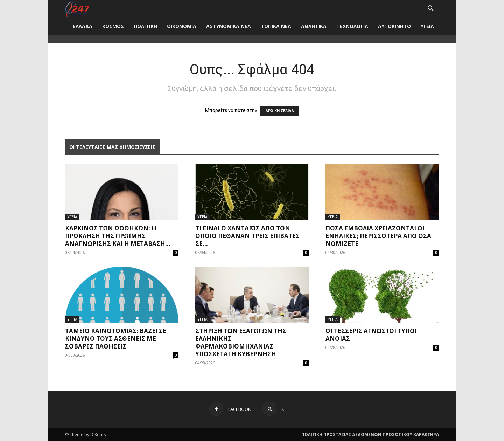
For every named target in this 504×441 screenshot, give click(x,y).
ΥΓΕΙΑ (427, 26)
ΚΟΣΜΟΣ (113, 26)
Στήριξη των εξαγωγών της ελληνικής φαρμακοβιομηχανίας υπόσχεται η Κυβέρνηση (241, 342)
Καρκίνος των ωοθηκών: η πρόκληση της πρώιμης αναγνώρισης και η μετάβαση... (118, 236)
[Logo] (77, 9)
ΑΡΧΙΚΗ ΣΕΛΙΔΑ (280, 111)
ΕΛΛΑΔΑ (83, 26)
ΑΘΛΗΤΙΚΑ (314, 26)
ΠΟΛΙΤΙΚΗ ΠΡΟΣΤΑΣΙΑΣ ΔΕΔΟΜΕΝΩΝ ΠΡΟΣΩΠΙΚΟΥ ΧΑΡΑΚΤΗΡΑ (370, 435)
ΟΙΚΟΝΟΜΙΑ (182, 26)
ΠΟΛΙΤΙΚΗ (145, 26)
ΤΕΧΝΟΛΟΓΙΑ (352, 26)
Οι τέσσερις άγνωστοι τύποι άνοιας (371, 335)
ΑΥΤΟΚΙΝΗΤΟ (394, 26)
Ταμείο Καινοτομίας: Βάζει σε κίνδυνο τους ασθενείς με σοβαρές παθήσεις (116, 339)
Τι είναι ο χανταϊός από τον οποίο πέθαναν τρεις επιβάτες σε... (247, 236)
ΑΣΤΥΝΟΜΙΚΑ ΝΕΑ (229, 26)
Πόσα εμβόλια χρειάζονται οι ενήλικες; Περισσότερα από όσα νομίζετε (378, 236)
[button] (430, 9)
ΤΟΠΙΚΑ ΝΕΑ (276, 26)
